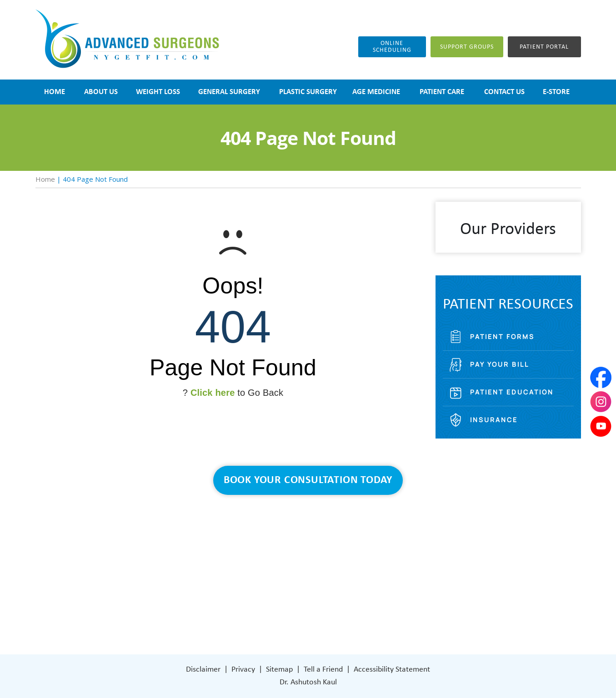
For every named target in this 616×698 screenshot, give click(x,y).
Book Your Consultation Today (308, 480)
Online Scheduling (392, 47)
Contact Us (245, 612)
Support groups (467, 47)
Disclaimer (203, 670)
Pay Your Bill (500, 364)
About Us (242, 544)
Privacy (243, 670)
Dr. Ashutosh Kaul (308, 682)
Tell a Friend (323, 670)
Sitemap (279, 670)
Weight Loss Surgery (259, 557)
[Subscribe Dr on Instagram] (364, 612)
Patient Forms (502, 337)
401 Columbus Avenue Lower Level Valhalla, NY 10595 (386, 579)
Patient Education (512, 392)
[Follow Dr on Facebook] (345, 612)
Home (45, 179)
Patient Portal (544, 47)
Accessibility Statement (392, 670)
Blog (234, 585)
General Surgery (253, 571)
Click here (213, 393)
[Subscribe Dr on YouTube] (383, 612)
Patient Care (247, 598)
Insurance (494, 420)
